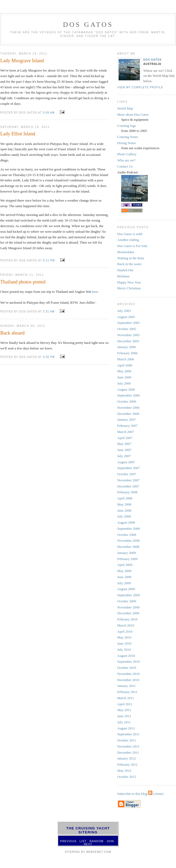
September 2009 (129, 595)
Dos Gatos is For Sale (132, 246)
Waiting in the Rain (131, 258)
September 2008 (129, 529)
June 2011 (124, 716)
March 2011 (126, 698)
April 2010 (125, 631)
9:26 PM (49, 357)
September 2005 (129, 323)
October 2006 (127, 401)
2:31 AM (49, 312)
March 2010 (126, 625)
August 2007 (126, 462)
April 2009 (125, 565)
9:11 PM (49, 260)
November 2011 (128, 746)
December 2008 (128, 547)
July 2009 (124, 583)
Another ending (128, 240)
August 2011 (126, 728)
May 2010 (124, 637)
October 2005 (127, 329)
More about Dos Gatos (133, 114)
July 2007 (124, 456)
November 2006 (128, 408)
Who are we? (126, 160)
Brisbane (123, 276)
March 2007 (126, 432)
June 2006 (124, 377)
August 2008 (126, 522)
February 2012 (127, 764)
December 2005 (128, 341)
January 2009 (127, 553)
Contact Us (125, 166)
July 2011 (124, 722)
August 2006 (126, 389)
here (95, 292)
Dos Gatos (152, 60)
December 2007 (128, 486)
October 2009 (127, 601)
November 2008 (128, 541)
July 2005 (124, 311)
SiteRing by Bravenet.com (88, 852)
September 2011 (128, 734)
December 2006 (128, 414)
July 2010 (124, 650)
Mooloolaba (126, 252)
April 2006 (125, 365)
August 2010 (126, 656)
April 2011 (125, 704)
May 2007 (124, 444)
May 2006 (124, 371)
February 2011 (127, 692)
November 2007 (128, 480)
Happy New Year (129, 282)
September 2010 (129, 662)
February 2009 (127, 559)
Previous (68, 841)
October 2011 (127, 740)
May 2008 (124, 504)
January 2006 (127, 347)
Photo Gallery (127, 154)
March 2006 (126, 359)
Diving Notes (127, 143)
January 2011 (126, 686)
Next (88, 844)
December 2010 (128, 680)
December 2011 (128, 752)
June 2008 (124, 510)
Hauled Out (125, 270)
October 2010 (127, 668)
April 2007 (125, 438)
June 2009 (124, 577)
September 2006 (129, 395)
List (83, 841)
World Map (125, 108)
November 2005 (128, 335)
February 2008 (127, 492)
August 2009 (126, 589)
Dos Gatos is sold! (130, 234)
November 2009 (128, 607)
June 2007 (124, 450)
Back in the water (129, 264)
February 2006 (127, 353)
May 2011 (124, 710)
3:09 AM (49, 113)
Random (97, 841)
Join (110, 841)
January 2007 (127, 420)
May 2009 (124, 571)
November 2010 (128, 674)
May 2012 (124, 771)
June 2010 (124, 643)
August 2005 (126, 317)
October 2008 (127, 535)
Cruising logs (127, 126)
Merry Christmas (129, 288)
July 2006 (124, 383)
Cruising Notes (128, 137)
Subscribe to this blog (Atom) (140, 794)
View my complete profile (140, 87)
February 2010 (127, 619)
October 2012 (127, 777)
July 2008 (124, 516)
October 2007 (127, 474)
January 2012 (127, 758)
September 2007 (129, 468)
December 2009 (128, 613)
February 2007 (127, 426)
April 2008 (125, 498)
